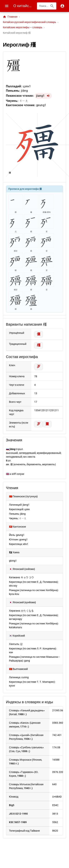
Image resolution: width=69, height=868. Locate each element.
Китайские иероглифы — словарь (23, 27)
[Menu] (7, 6)
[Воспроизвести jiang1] (48, 96)
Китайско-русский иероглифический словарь (29, 22)
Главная (10, 17)
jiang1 (40, 96)
